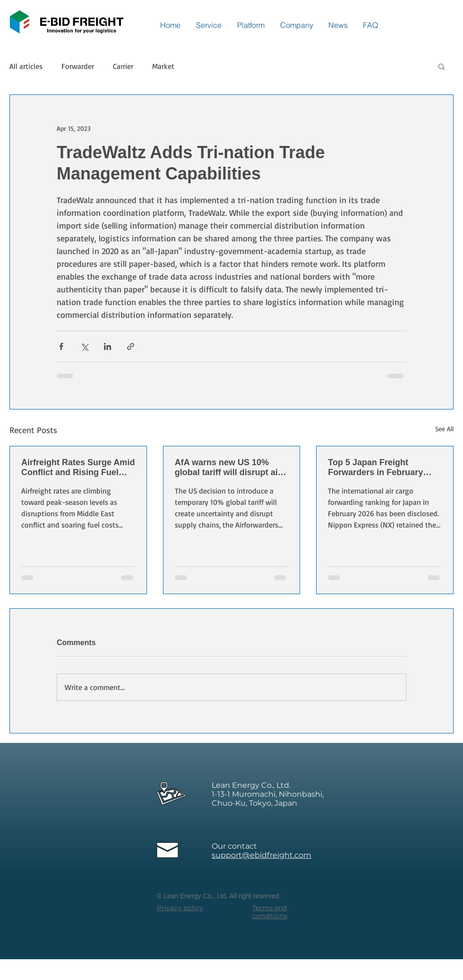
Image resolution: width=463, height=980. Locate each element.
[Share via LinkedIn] (107, 346)
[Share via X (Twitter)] (84, 346)
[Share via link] (131, 346)
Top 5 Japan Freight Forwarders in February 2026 (375, 468)
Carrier (123, 66)
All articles (26, 66)
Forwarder (78, 66)
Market (163, 66)
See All (444, 429)
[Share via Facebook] (61, 346)
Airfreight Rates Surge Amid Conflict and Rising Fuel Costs (78, 468)
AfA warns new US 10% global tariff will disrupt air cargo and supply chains (228, 468)
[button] (442, 66)
